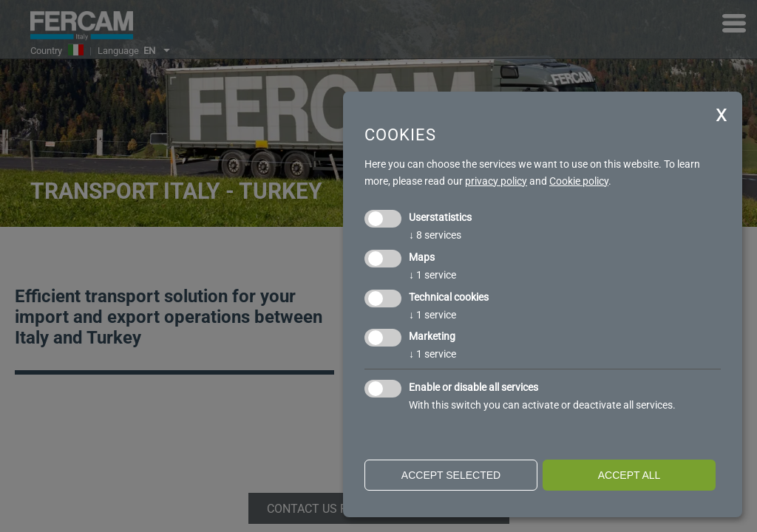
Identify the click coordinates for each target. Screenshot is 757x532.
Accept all (629, 475)
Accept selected (451, 475)
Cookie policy (579, 181)
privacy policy (496, 181)
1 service (432, 275)
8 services (435, 235)
